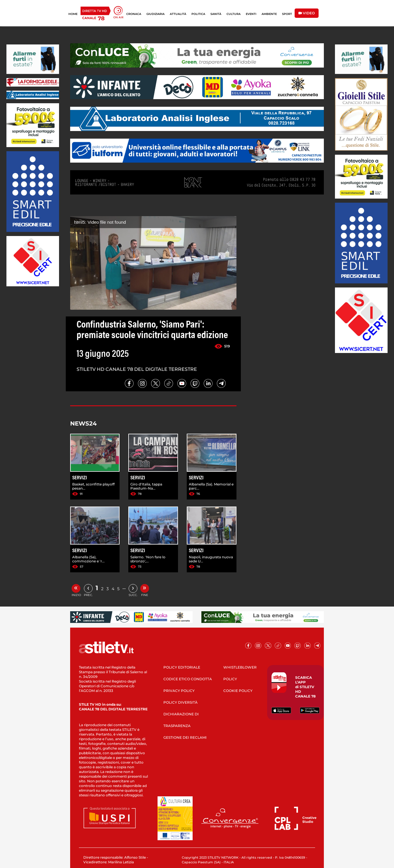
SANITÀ (216, 14)
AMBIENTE (269, 14)
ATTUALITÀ (178, 14)
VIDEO (307, 13)
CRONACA (134, 14)
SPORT (287, 14)
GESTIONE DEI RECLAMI (185, 737)
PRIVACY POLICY (179, 691)
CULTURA (234, 14)
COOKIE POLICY (238, 691)
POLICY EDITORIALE (182, 667)
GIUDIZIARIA (155, 14)
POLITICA (198, 14)
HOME (73, 14)
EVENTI (251, 14)
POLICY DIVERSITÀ (180, 702)
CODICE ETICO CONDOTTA (188, 679)
